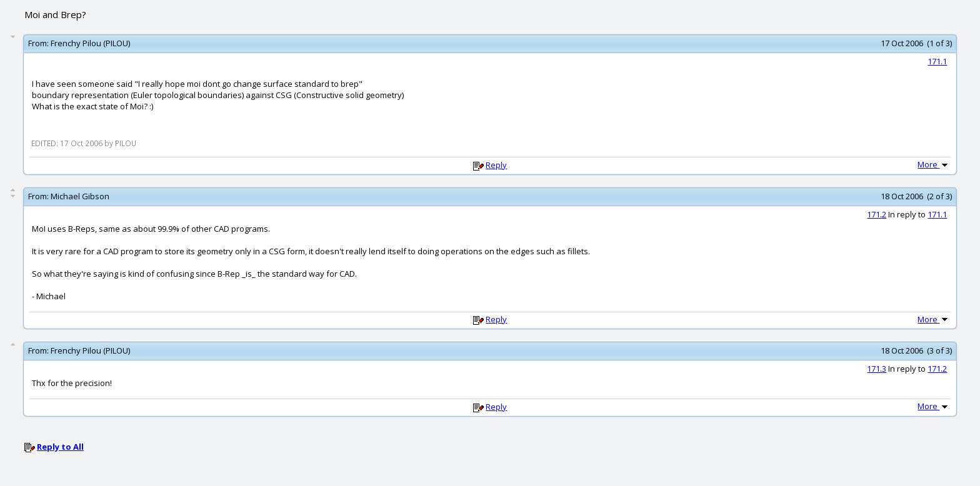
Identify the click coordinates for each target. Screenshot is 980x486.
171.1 (937, 61)
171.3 (877, 369)
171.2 (877, 214)
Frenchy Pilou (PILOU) (90, 43)
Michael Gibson (80, 196)
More (934, 164)
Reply (496, 165)
